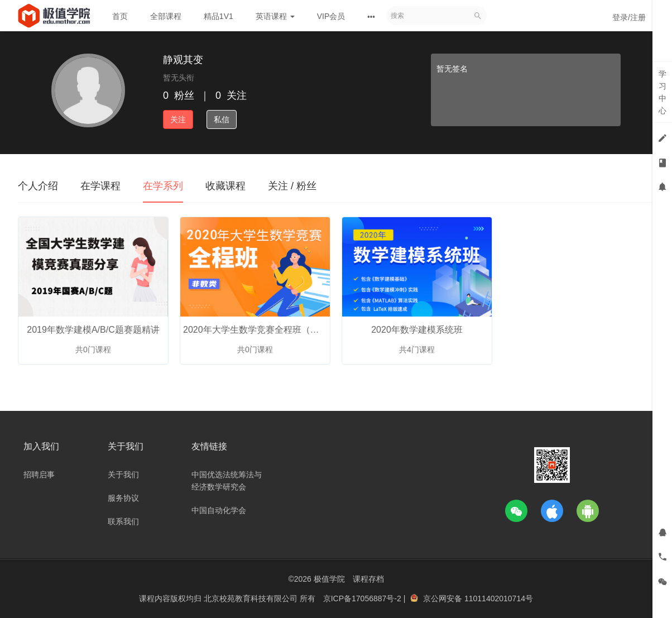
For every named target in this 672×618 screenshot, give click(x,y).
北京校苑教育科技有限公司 (252, 598)
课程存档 (368, 579)
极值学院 (329, 579)
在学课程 (100, 186)
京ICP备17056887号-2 (363, 598)
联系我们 (123, 521)
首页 (120, 16)
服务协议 (123, 498)
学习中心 (663, 92)
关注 (178, 119)
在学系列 (163, 186)
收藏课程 (225, 186)
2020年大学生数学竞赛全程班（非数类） (265, 330)
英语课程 (275, 16)
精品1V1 (219, 16)
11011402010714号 (499, 598)
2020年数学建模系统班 (417, 330)
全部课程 (166, 16)
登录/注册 (629, 17)
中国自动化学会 (219, 510)
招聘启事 (39, 475)
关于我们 (123, 475)
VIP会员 (331, 16)
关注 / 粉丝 (292, 186)
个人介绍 (38, 186)
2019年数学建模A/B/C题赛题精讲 (93, 330)
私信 (222, 119)
